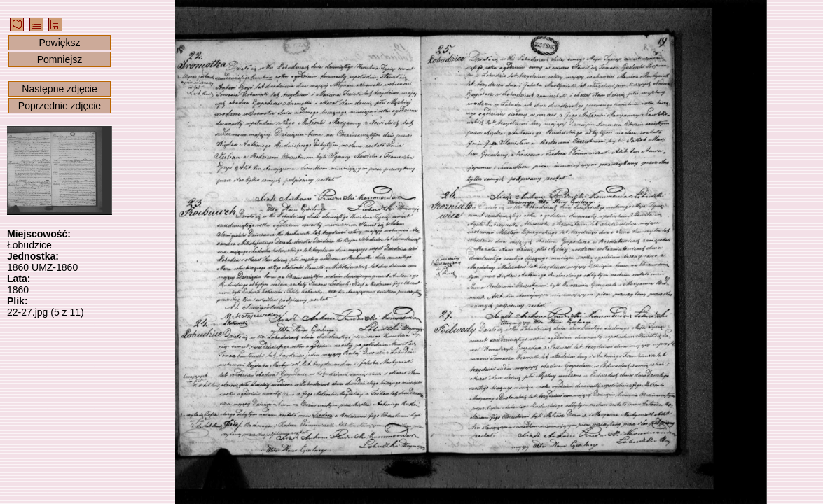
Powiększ (59, 43)
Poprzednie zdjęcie (60, 106)
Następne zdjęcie (59, 89)
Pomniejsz (60, 59)
